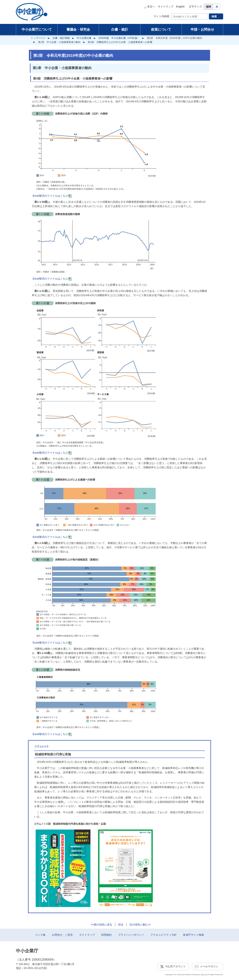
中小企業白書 (84, 38)
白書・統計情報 (61, 38)
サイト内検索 (162, 16)
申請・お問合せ (202, 30)
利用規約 (106, 935)
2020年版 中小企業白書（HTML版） (119, 38)
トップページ (38, 38)
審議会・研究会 (78, 30)
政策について (161, 30)
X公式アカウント (176, 966)
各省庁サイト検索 (193, 935)
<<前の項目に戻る (102, 925)
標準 (209, 7)
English (180, 7)
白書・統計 (120, 30)
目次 (121, 925)
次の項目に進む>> (140, 925)
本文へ (149, 7)
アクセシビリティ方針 (164, 935)
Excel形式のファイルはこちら (52, 196)
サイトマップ (166, 7)
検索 (214, 16)
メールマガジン (209, 966)
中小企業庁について (37, 30)
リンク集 (40, 935)
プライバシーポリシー (131, 935)
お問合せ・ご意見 (62, 935)
